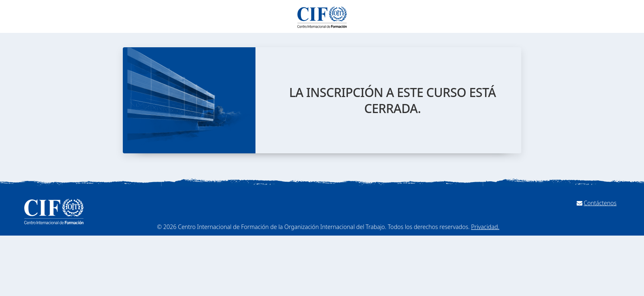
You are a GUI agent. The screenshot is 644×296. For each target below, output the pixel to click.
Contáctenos (600, 203)
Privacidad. (485, 227)
